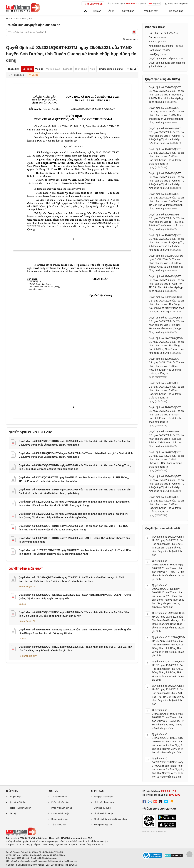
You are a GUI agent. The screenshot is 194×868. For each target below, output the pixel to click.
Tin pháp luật (176, 11)
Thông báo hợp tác (103, 825)
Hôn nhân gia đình (28, 586)
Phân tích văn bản (60, 802)
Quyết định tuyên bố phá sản (164, 59)
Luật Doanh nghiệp (35, 865)
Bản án (97, 11)
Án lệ (111, 11)
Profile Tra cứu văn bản (20, 808)
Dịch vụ (142, 4)
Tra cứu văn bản (59, 797)
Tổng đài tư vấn (59, 825)
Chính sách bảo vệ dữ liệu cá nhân (110, 819)
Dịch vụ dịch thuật (60, 813)
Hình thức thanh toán (104, 802)
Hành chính (155, 50)
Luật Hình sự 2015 (68, 865)
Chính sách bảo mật (103, 813)
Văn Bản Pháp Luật (15, 865)
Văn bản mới (151, 11)
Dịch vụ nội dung (59, 819)
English (154, 4)
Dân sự (22, 604)
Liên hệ (12, 813)
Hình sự (153, 42)
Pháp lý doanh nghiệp (62, 808)
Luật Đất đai (52, 865)
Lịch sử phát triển (17, 802)
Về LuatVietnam (93, 4)
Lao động (154, 54)
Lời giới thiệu (15, 797)
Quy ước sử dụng (102, 808)
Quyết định (128, 11)
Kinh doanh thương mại (161, 46)
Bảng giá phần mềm (103, 797)
